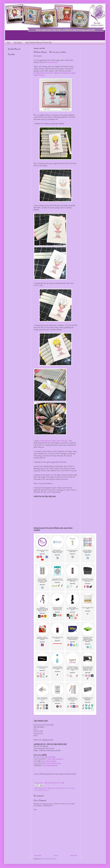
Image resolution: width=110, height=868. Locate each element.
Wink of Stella (39, 790)
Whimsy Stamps (51, 62)
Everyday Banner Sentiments (44, 73)
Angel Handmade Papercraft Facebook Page (38, 43)
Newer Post (38, 856)
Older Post (74, 856)
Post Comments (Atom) (49, 859)
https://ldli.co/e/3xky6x (48, 757)
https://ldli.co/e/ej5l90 (49, 761)
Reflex (49, 788)
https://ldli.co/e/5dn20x (55, 759)
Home (8, 43)
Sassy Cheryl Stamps (58, 788)
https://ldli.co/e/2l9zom (50, 766)
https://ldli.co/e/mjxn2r (53, 764)
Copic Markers (43, 788)
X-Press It (46, 790)
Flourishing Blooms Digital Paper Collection (53, 441)
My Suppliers (18, 43)
